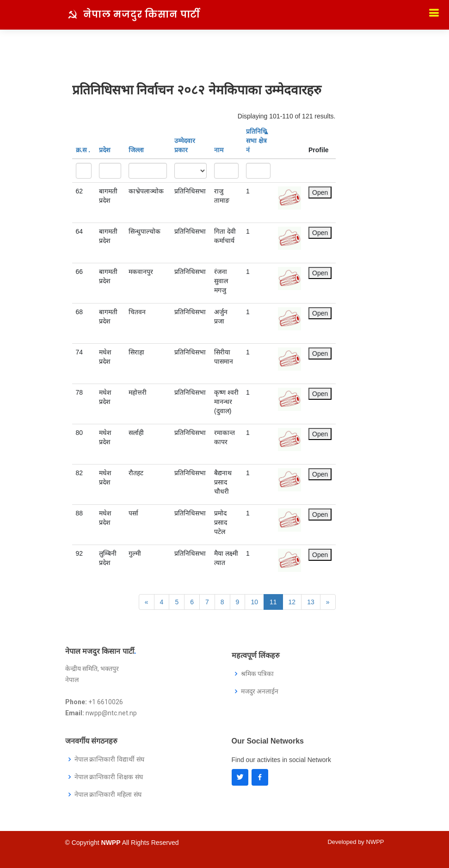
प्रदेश (105, 150)
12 (292, 602)
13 (311, 602)
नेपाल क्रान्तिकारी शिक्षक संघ (109, 777)
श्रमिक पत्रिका (258, 674)
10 (254, 602)
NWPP (375, 842)
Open (320, 192)
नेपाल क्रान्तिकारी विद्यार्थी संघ (110, 759)
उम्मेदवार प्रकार (185, 145)
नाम (219, 150)
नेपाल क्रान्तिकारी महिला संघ (108, 794)
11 (273, 602)
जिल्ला (136, 150)
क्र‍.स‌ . (83, 150)
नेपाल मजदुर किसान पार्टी (142, 14)
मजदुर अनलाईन (260, 691)
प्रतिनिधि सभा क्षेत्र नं (257, 141)
